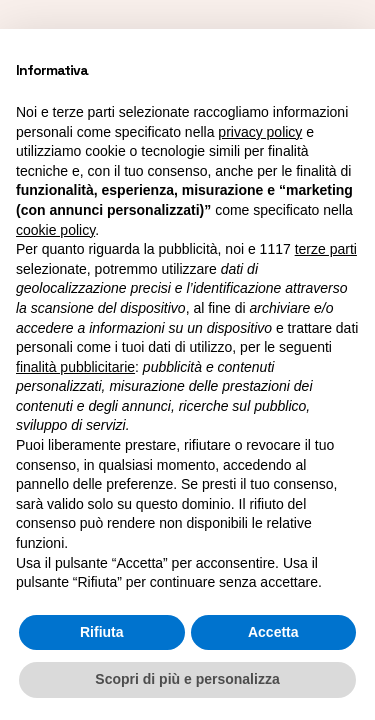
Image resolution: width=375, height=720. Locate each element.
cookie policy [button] (55, 230)
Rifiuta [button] (102, 632)
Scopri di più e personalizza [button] (187, 679)
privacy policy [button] (260, 132)
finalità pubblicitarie (75, 367)
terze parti (326, 249)
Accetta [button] (273, 632)
